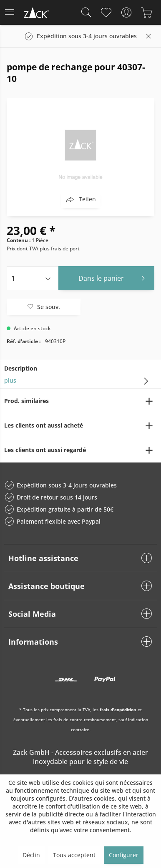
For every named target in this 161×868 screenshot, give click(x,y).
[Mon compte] (126, 12)
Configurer (124, 855)
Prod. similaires (26, 401)
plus (10, 380)
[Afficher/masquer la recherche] (84, 12)
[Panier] (147, 12)
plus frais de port (60, 249)
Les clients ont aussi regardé (45, 450)
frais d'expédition (118, 710)
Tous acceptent (74, 855)
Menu (10, 9)
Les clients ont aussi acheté (44, 425)
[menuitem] (12, 12)
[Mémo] (106, 12)
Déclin (31, 855)
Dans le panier (114, 277)
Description (21, 368)
